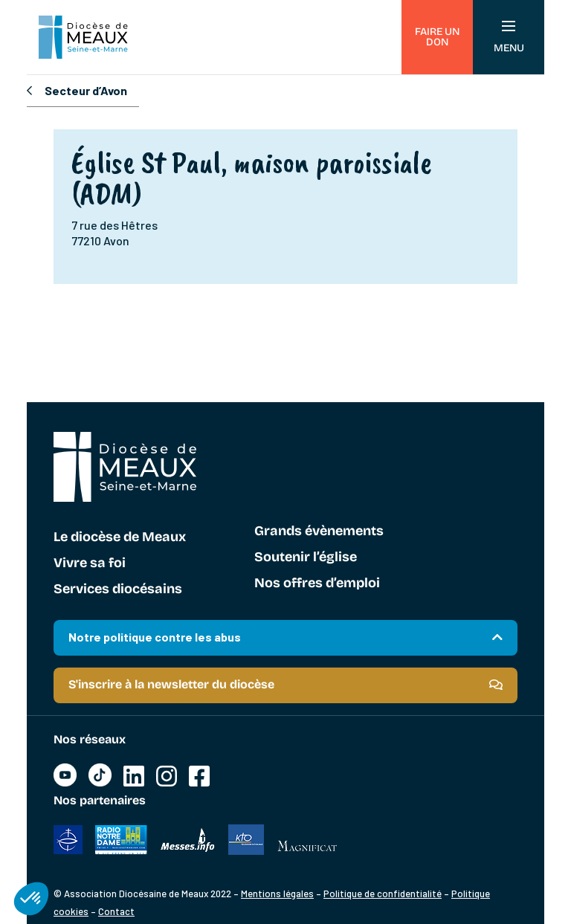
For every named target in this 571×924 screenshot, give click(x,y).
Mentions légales (277, 894)
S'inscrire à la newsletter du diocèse (171, 684)
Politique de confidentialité (383, 894)
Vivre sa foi (90, 563)
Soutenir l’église (306, 558)
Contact (116, 911)
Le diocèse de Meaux (120, 537)
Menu (509, 38)
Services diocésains (118, 589)
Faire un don (437, 37)
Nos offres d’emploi (317, 584)
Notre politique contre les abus (155, 637)
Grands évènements (319, 532)
